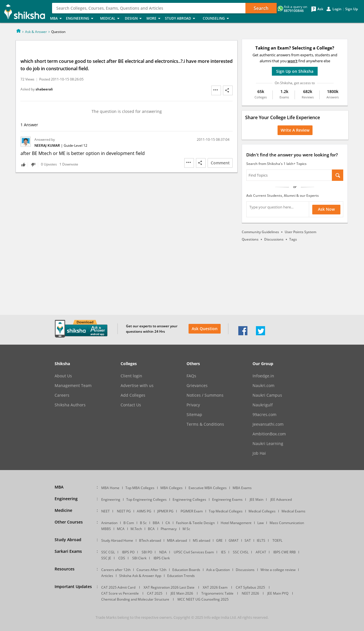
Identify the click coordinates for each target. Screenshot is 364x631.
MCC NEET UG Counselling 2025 (203, 599)
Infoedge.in (263, 376)
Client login (131, 376)
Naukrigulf (263, 405)
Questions (250, 239)
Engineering (81, 19)
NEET (106, 511)
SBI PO (147, 552)
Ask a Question (218, 570)
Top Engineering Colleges (146, 499)
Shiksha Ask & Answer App (140, 576)
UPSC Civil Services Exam (194, 552)
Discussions (274, 239)
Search (261, 8)
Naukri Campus (267, 395)
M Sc (186, 529)
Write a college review (278, 570)
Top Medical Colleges (226, 511)
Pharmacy (169, 529)
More (154, 19)
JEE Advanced (281, 499)
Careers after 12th (116, 570)
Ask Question (205, 329)
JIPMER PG (165, 511)
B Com (129, 523)
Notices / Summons (205, 395)
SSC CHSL (241, 552)
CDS (122, 558)
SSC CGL (108, 552)
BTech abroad (150, 540)
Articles (107, 576)
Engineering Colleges (189, 499)
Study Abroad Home (117, 540)
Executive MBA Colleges (208, 488)
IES (223, 552)
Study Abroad (182, 19)
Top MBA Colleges (140, 488)
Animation (109, 523)
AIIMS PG (144, 511)
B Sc (143, 523)
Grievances (197, 386)
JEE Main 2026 (182, 593)
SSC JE (106, 558)
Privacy (193, 405)
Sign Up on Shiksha (295, 71)
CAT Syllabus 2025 (250, 587)
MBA (56, 19)
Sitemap (194, 415)
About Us (63, 376)
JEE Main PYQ (278, 593)
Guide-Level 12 (76, 145)
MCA (121, 529)
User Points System (300, 232)
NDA (163, 552)
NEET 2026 (250, 593)
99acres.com (264, 415)
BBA (156, 523)
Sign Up (351, 9)
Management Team (73, 386)
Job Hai (259, 453)
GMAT (234, 540)
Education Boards (186, 570)
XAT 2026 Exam (215, 587)
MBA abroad (177, 540)
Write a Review (295, 130)
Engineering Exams (227, 499)
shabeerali (44, 89)
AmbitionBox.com (269, 434)
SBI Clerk (139, 558)
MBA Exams (242, 488)
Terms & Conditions (205, 424)
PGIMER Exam (192, 511)
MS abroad (201, 540)
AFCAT (261, 552)
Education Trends (181, 576)
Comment (220, 163)
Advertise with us (137, 386)
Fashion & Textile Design (195, 523)
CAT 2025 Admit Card (118, 587)
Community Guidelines (260, 232)
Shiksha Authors (70, 405)
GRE (219, 540)
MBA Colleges (171, 488)
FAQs (191, 376)
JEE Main (257, 499)
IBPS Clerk (162, 558)
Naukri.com (263, 386)
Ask (320, 9)
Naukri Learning (268, 444)
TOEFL (277, 540)
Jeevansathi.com (268, 424)
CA (168, 523)
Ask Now (326, 209)
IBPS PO (128, 552)
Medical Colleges (262, 511)
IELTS (261, 540)
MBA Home (110, 488)
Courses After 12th (151, 570)
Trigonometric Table (217, 593)
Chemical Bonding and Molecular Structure (135, 599)
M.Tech (136, 529)
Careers (62, 395)
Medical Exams (293, 511)
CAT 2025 (155, 593)
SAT (248, 540)
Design (134, 19)
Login (337, 9)
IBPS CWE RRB (285, 552)
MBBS (106, 529)
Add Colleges (133, 395)
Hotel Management (236, 523)
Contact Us (131, 405)
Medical (111, 19)
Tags (293, 239)
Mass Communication (287, 523)
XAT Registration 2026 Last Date (169, 587)
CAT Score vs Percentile (120, 593)
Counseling (218, 19)
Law (260, 523)
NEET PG (124, 511)
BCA (151, 529)
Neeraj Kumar (48, 145)
